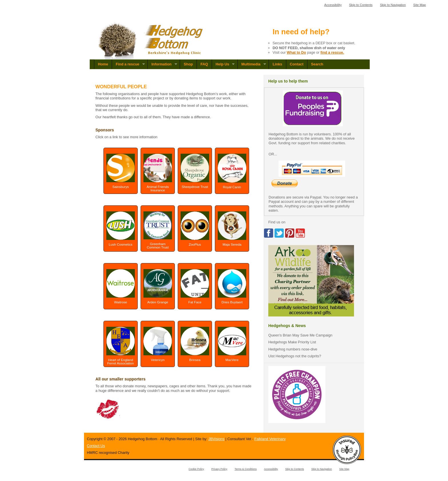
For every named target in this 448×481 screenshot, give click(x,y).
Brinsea (195, 344)
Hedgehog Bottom (151, 41)
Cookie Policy (196, 469)
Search (317, 64)
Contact (297, 64)
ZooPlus (195, 229)
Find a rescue (128, 64)
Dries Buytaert (232, 286)
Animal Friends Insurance (158, 173)
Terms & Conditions (246, 469)
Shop (188, 64)
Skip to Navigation (393, 5)
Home (103, 64)
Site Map (419, 5)
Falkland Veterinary (270, 439)
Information (162, 64)
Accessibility (333, 5)
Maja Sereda (232, 229)
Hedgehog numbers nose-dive (293, 349)
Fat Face (195, 286)
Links (277, 64)
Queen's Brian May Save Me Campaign (300, 335)
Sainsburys (121, 171)
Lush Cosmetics (121, 229)
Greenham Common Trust (158, 230)
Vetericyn (158, 344)
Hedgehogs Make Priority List (292, 342)
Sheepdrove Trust (195, 171)
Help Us (223, 64)
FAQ (204, 64)
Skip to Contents (361, 5)
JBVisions (216, 439)
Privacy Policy (219, 469)
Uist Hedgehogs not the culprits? (295, 356)
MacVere (232, 344)
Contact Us (96, 446)
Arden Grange (158, 286)
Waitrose (121, 286)
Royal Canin (232, 171)
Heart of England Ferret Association (121, 346)
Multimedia (252, 64)
